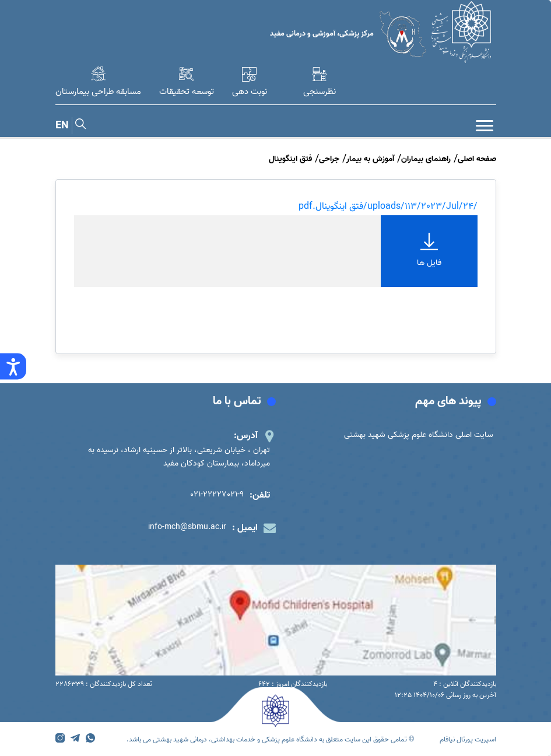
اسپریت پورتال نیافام (468, 739)
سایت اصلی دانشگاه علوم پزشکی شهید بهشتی (419, 435)
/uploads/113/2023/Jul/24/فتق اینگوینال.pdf (388, 206)
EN (62, 126)
